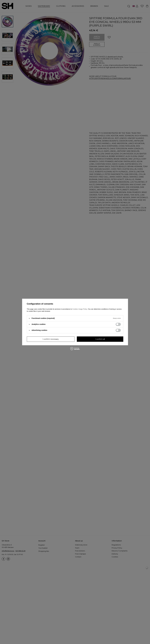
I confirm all (100, 339)
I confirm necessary (51, 339)
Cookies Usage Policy (80, 309)
